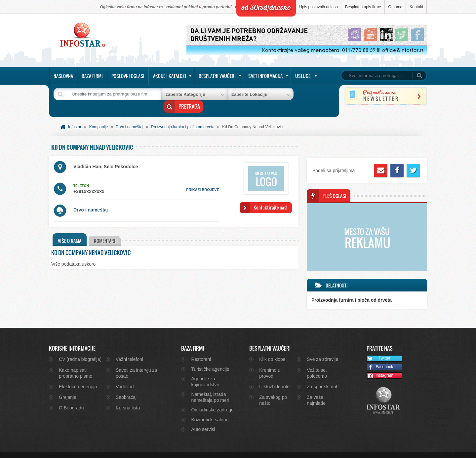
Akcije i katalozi (170, 76)
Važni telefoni (129, 349)
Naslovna (63, 76)
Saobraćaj (126, 387)
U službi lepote (274, 376)
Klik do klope (272, 349)
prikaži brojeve (203, 179)
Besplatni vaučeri (217, 76)
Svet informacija (265, 76)
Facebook (380, 357)
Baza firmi (92, 76)
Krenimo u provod (270, 363)
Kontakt (416, 7)
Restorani (201, 349)
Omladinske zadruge (212, 400)
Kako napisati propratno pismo (76, 363)
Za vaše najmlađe (316, 390)
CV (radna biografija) (80, 349)
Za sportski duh (323, 376)
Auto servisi (203, 419)
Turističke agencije (210, 359)
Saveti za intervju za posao (136, 363)
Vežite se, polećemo (317, 363)
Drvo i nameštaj (129, 117)
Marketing (408, 450)
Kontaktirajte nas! (270, 197)
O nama (396, 7)
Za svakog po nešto (273, 390)
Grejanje (68, 387)
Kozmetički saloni (209, 409)
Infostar (75, 117)
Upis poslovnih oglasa (318, 7)
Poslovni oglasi (128, 76)
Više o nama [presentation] (70, 230)
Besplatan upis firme (363, 7)
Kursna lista (128, 398)
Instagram (380, 366)
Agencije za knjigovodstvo (205, 371)
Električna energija (78, 376)
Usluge (303, 76)
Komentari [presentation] (106, 230)
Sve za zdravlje (322, 349)
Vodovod (125, 376)
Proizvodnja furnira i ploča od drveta (183, 117)
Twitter (379, 348)
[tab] (70, 229)
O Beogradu (71, 398)
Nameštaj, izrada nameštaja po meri (210, 387)
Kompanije (99, 117)
